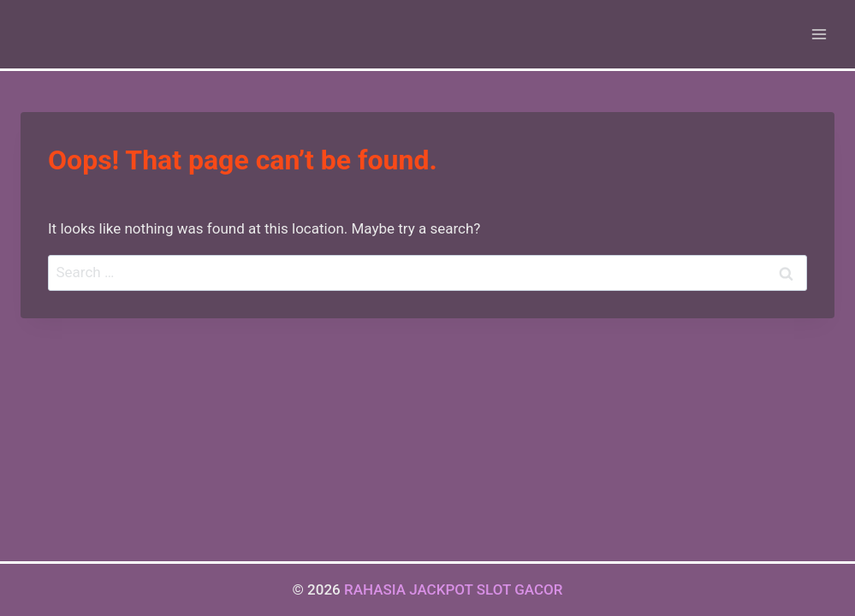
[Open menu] (819, 34)
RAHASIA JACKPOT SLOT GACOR (454, 589)
